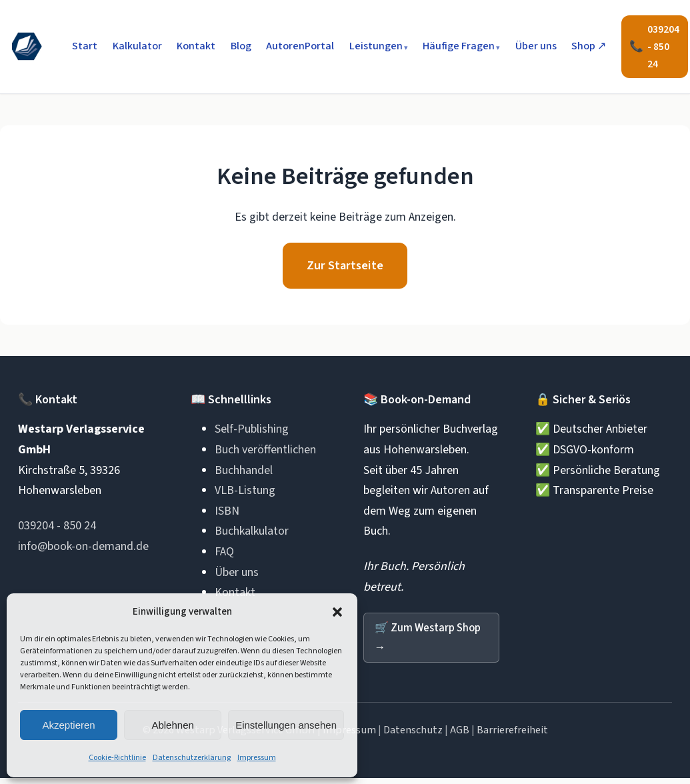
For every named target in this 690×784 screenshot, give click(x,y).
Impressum (257, 758)
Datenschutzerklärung (192, 758)
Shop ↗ (589, 46)
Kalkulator (137, 46)
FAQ (224, 556)
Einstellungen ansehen (286, 725)
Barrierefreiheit (512, 736)
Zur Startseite (345, 267)
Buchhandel (244, 474)
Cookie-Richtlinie (117, 758)
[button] (337, 612)
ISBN (227, 514)
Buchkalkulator (252, 535)
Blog (241, 46)
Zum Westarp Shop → (431, 643)
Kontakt (196, 46)
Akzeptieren (68, 725)
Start (85, 46)
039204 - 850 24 (57, 530)
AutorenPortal (300, 46)
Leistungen (376, 46)
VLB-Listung (245, 494)
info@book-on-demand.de (83, 550)
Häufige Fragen (459, 46)
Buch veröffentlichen (265, 454)
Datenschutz (413, 736)
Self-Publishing (252, 433)
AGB (460, 736)
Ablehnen (172, 725)
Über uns (536, 46)
